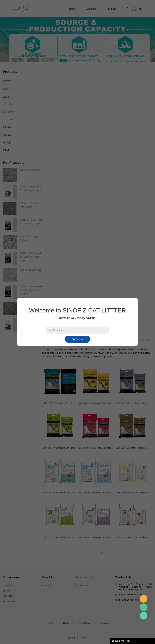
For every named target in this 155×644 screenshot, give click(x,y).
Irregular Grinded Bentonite (28, 305)
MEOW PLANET (10, 602)
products (111, 9)
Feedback (84, 623)
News (66, 623)
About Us (46, 586)
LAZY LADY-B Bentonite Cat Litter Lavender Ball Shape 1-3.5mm (110, 538)
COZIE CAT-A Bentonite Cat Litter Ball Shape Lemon (31, 224)
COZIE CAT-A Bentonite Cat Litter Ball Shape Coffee (31, 324)
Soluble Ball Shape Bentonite (29, 239)
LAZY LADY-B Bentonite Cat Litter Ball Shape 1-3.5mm (69, 493)
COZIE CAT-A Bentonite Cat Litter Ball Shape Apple (31, 257)
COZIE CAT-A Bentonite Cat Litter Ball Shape (31, 189)
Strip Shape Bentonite (30, 270)
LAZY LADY (147, 341)
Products (105, 623)
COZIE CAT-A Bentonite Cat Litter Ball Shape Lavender (31, 290)
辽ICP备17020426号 (77, 638)
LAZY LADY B (9, 112)
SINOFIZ (8, 89)
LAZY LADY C (9, 120)
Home (136, 341)
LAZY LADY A (9, 104)
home (72, 9)
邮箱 (144, 599)
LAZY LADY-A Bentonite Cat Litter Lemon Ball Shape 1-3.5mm (109, 403)
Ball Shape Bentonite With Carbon (30, 205)
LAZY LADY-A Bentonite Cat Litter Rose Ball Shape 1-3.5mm (108, 448)
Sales (144, 616)
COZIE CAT (8, 586)
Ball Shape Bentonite (30, 170)
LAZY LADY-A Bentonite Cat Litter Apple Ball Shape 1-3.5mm (72, 448)
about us (91, 9)
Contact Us (82, 586)
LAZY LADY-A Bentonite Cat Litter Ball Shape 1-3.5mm (69, 403)
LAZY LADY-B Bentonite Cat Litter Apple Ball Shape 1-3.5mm (72, 538)
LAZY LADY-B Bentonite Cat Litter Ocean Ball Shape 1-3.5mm (109, 493)
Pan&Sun (9, 135)
